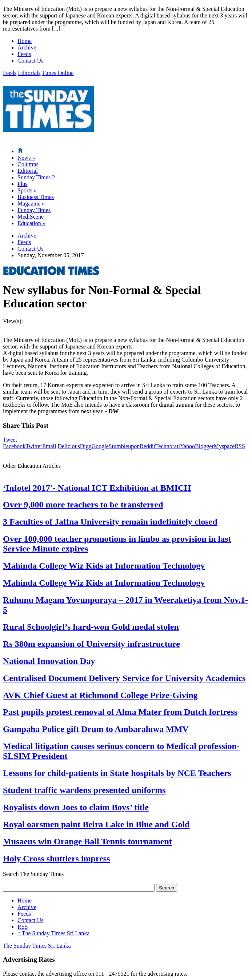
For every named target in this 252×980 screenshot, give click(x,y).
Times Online (58, 73)
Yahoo (187, 446)
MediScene (31, 217)
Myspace (224, 446)
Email (49, 446)
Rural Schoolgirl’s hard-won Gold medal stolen (91, 627)
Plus (23, 184)
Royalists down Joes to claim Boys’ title (76, 807)
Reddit (147, 446)
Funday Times (34, 210)
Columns (28, 164)
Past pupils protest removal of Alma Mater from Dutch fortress (120, 712)
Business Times (36, 197)
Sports (27, 190)
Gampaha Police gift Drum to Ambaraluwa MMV (96, 729)
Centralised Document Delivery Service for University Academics (124, 678)
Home (25, 41)
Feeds (24, 54)
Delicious (69, 446)
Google (100, 446)
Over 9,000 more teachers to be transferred (83, 505)
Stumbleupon (124, 446)
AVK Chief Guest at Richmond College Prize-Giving (100, 695)
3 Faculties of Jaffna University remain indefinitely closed (110, 522)
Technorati (168, 446)
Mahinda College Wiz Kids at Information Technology (104, 566)
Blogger (204, 446)
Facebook (14, 446)
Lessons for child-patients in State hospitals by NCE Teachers (117, 773)
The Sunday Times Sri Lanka (53, 933)
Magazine (31, 204)
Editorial (28, 171)
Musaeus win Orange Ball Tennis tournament (87, 841)
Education (31, 223)
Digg (86, 446)
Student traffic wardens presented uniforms (84, 790)
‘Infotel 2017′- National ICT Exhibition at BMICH (97, 488)
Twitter (34, 446)
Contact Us (31, 61)
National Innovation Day (49, 661)
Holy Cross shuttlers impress (56, 859)
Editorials (29, 73)
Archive (27, 47)
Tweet (10, 440)
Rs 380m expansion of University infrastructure (91, 644)
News (26, 158)
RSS (240, 446)
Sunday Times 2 (36, 177)
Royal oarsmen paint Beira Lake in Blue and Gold (96, 824)
